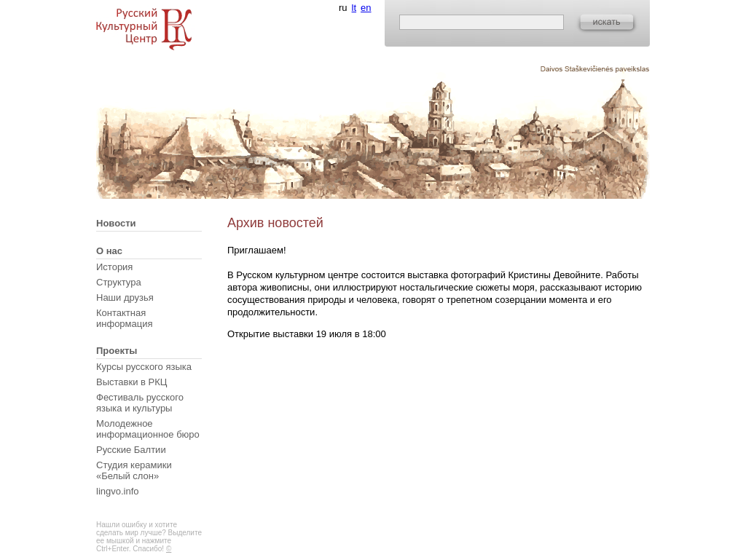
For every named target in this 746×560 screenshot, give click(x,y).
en (366, 8)
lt (354, 8)
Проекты (117, 351)
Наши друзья (125, 297)
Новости (116, 223)
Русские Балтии (131, 450)
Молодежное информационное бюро (148, 429)
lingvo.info (118, 491)
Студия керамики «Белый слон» (134, 470)
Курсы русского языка (144, 367)
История (114, 267)
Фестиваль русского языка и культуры (140, 403)
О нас (109, 251)
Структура (119, 282)
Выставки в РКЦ (131, 382)
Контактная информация (125, 318)
